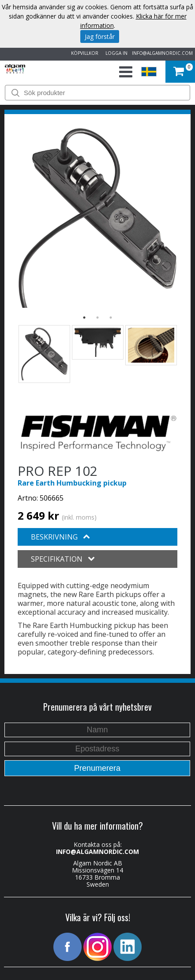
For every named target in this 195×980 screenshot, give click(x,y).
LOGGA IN (115, 53)
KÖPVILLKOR (83, 53)
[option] (97, 218)
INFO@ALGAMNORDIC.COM (162, 53)
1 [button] (84, 318)
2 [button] (97, 318)
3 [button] (111, 318)
